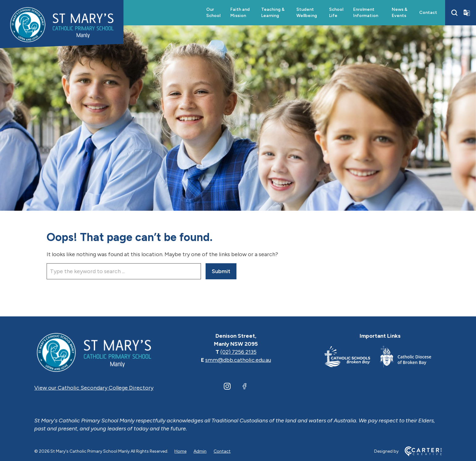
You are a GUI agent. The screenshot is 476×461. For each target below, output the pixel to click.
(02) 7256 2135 (238, 352)
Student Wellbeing (307, 13)
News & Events (400, 13)
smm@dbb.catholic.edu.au (238, 360)
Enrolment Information (366, 13)
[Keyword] (124, 271)
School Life (336, 13)
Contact (428, 13)
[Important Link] (352, 358)
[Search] (454, 13)
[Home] (94, 352)
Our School (213, 13)
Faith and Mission (240, 13)
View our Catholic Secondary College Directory (94, 388)
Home (180, 451)
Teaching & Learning (273, 13)
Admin (200, 451)
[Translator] (467, 13)
